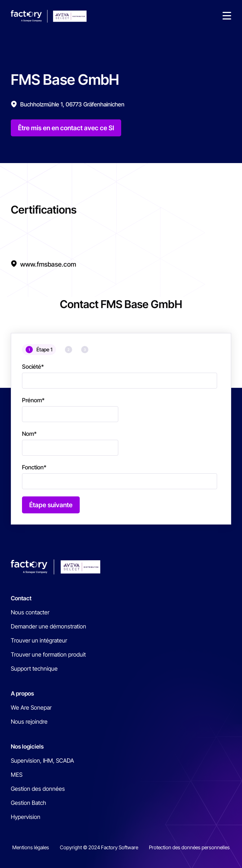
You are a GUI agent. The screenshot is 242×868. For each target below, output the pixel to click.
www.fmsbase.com (48, 264)
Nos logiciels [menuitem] (27, 746)
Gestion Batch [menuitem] (28, 803)
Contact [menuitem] (21, 598)
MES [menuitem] (17, 775)
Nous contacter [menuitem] (30, 612)
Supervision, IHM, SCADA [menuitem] (42, 760)
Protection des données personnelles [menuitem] (189, 847)
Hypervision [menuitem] (26, 817)
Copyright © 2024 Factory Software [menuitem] (99, 847)
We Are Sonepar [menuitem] (31, 707)
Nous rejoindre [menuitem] (29, 722)
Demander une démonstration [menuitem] (49, 626)
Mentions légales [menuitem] (31, 847)
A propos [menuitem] (22, 693)
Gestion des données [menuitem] (38, 789)
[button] (227, 16)
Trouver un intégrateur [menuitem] (39, 640)
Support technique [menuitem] (34, 668)
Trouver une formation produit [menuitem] (48, 654)
